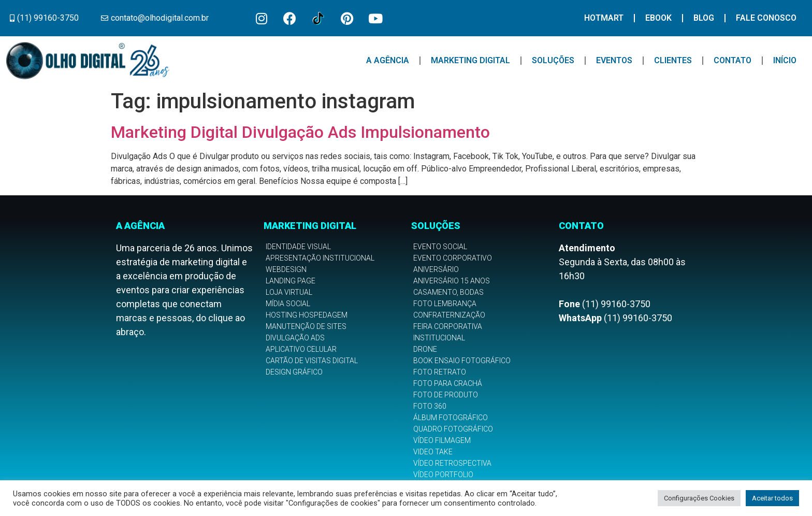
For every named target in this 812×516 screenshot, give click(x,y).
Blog (704, 18)
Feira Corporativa (448, 326)
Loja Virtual (289, 292)
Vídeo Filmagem (442, 440)
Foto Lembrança (445, 304)
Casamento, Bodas (448, 292)
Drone (425, 349)
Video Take (433, 452)
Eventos (614, 60)
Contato (733, 60)
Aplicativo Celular (301, 349)
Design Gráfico (294, 372)
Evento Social (440, 247)
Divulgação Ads (295, 338)
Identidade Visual (298, 247)
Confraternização (449, 315)
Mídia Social (288, 304)
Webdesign (286, 269)
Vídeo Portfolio (443, 475)
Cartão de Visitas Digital (312, 361)
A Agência (388, 60)
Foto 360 (430, 406)
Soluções (553, 60)
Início (785, 60)
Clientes (673, 60)
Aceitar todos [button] (772, 498)
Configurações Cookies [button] (699, 498)
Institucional (439, 338)
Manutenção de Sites (306, 326)
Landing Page (291, 281)
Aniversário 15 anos (452, 281)
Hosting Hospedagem (307, 315)
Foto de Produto (446, 395)
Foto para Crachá (448, 383)
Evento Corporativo (453, 258)
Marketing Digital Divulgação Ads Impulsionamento (300, 132)
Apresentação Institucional (320, 258)
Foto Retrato (440, 372)
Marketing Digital (470, 60)
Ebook (658, 18)
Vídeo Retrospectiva (452, 463)
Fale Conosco (766, 18)
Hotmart (604, 18)
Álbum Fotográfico (451, 418)
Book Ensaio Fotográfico (462, 361)
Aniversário (436, 269)
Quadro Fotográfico (453, 429)
